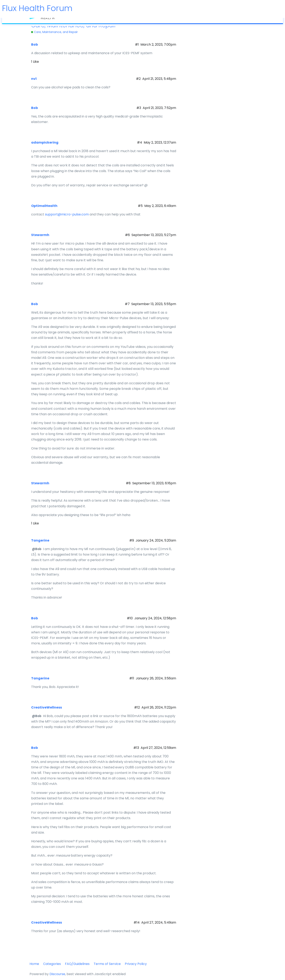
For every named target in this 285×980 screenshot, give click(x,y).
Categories (52, 964)
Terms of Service (107, 964)
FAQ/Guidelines (77, 964)
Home (34, 964)
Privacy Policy (136, 964)
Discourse (57, 974)
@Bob (37, 549)
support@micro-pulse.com (67, 214)
